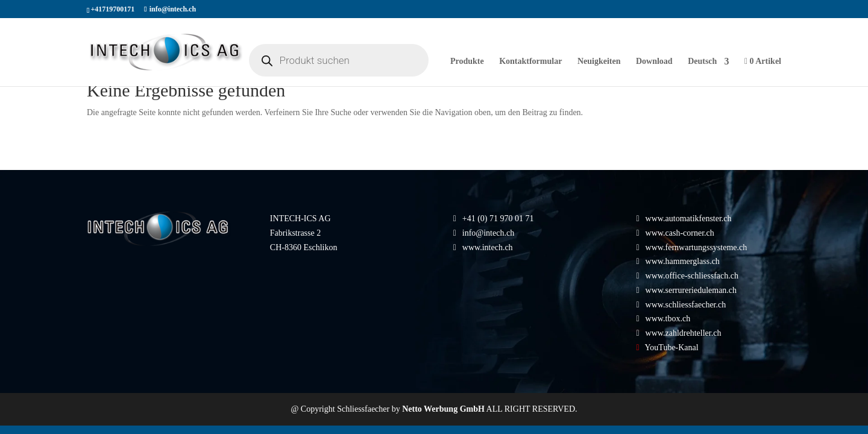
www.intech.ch (483, 247)
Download (654, 61)
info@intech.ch (488, 233)
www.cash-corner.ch (680, 233)
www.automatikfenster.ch (689, 219)
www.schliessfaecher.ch (686, 305)
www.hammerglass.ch (683, 261)
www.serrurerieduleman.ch (691, 290)
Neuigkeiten (599, 61)
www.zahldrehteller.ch (684, 333)
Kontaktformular (530, 61)
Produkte (467, 61)
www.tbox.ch (668, 319)
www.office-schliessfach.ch (692, 276)
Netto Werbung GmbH (443, 409)
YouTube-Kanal (672, 348)
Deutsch (702, 61)
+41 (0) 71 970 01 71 (498, 219)
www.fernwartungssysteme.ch (697, 247)
